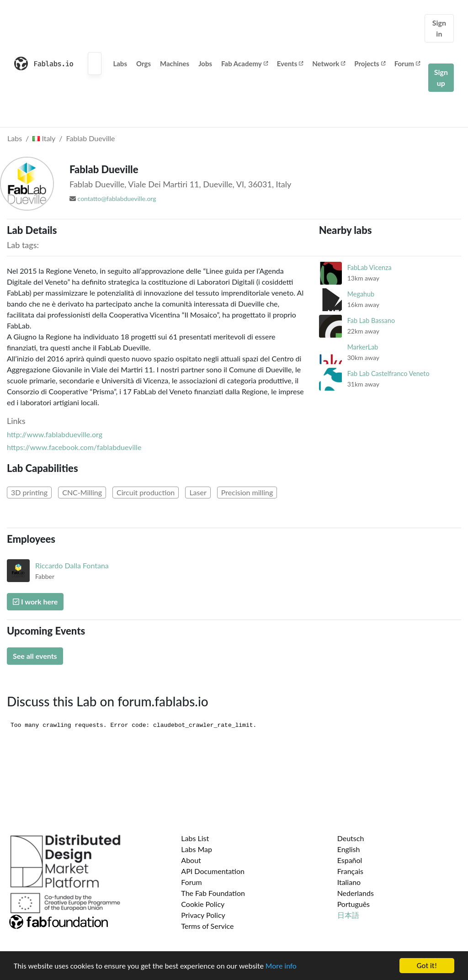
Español (350, 860)
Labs (120, 64)
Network (329, 64)
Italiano (349, 882)
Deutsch (351, 838)
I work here (35, 601)
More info (281, 966)
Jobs (205, 64)
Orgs (144, 64)
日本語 (348, 915)
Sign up (441, 77)
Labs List (195, 838)
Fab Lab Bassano (371, 320)
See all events (35, 656)
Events (290, 64)
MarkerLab (363, 347)
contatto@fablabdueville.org (117, 199)
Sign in (439, 28)
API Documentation (213, 871)
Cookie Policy (203, 904)
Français (350, 871)
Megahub (361, 294)
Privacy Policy (203, 915)
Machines (175, 64)
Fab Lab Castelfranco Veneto (388, 373)
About (191, 860)
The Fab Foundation (213, 893)
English (349, 849)
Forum (407, 64)
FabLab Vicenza (370, 268)
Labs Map (197, 849)
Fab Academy (245, 64)
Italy (44, 138)
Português (354, 904)
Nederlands (356, 893)
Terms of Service (207, 926)
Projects (370, 64)
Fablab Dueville (91, 138)
